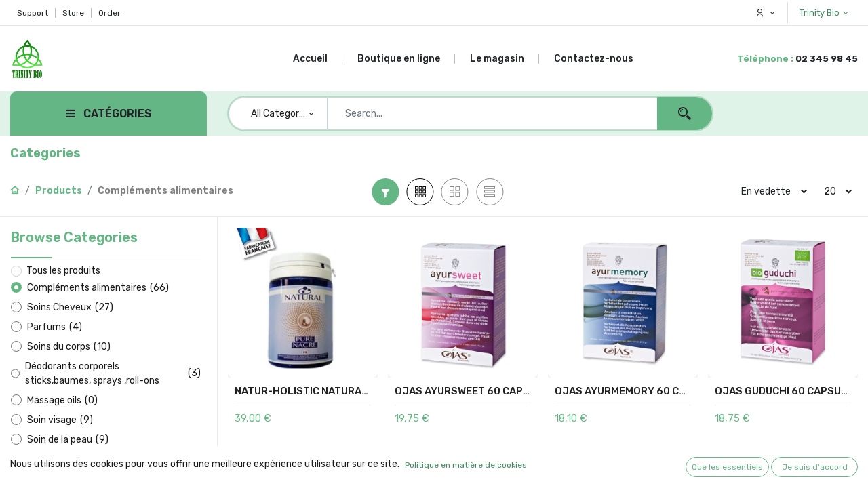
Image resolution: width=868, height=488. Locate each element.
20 (830, 191)
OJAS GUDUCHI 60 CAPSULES (783, 391)
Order (110, 13)
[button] (420, 192)
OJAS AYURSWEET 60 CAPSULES (463, 391)
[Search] (685, 114)
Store (73, 13)
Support (33, 13)
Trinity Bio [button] (821, 13)
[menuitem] (318, 59)
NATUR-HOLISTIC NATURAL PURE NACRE (303, 391)
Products (59, 191)
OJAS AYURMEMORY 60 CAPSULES (623, 391)
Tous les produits (63, 271)
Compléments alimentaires (165, 191)
